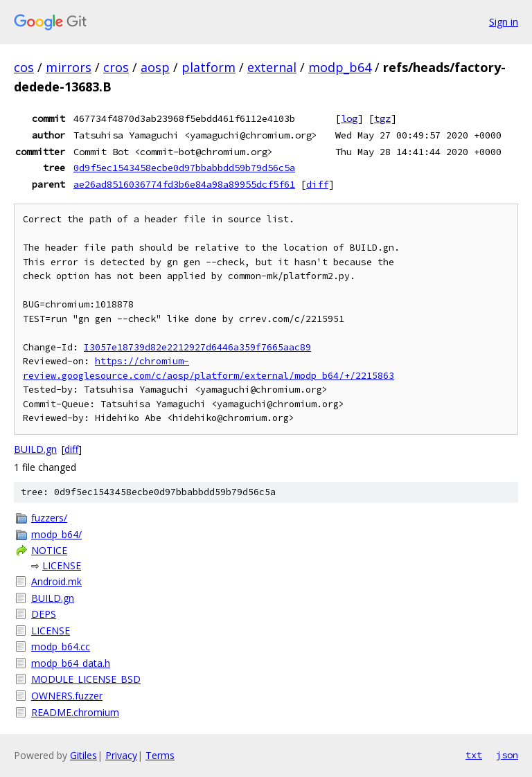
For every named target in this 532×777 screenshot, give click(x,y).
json (507, 755)
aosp (155, 67)
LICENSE (62, 565)
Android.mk (56, 581)
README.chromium (75, 712)
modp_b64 (340, 67)
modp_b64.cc (61, 646)
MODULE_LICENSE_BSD (86, 679)
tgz (382, 118)
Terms (160, 755)
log (349, 118)
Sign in (504, 22)
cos (24, 67)
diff (317, 184)
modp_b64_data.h (71, 663)
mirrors (69, 67)
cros (116, 67)
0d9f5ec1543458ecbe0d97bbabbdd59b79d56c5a (184, 168)
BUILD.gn (35, 449)
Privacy (121, 755)
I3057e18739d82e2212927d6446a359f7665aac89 (197, 347)
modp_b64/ (56, 534)
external (272, 67)
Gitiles (83, 755)
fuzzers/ (49, 518)
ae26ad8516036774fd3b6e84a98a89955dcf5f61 (184, 184)
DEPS (44, 614)
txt (474, 755)
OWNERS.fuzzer (67, 696)
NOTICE (49, 550)
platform (209, 67)
